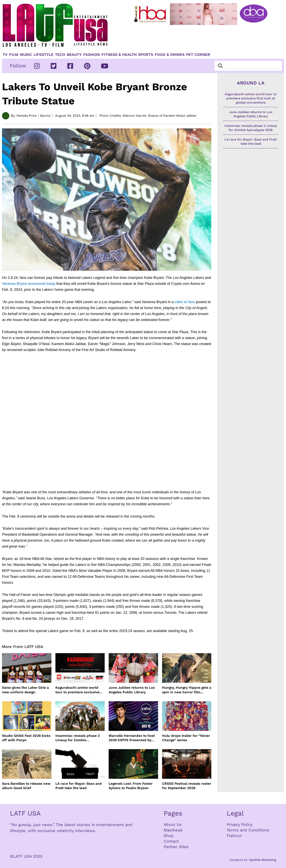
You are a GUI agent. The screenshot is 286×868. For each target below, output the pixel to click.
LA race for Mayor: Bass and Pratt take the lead (79, 786)
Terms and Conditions (248, 830)
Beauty (74, 55)
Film (14, 55)
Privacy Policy (240, 824)
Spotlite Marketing (263, 860)
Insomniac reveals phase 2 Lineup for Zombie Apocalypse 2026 (78, 738)
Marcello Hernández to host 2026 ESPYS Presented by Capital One (132, 738)
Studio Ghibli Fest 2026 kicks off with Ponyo (26, 738)
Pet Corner (198, 55)
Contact (171, 841)
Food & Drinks (170, 55)
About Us (173, 824)
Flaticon (234, 836)
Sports (146, 55)
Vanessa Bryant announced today (29, 284)
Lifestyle (43, 55)
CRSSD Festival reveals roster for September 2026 (187, 786)
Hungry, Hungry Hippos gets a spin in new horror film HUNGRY (187, 690)
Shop (169, 836)
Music (26, 55)
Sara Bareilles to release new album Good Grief (26, 786)
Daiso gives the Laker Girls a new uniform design (25, 690)
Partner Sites (176, 847)
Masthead (173, 830)
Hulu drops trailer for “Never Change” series (186, 738)
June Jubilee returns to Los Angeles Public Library (132, 690)
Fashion (92, 55)
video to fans (185, 302)
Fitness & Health (119, 55)
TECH (60, 55)
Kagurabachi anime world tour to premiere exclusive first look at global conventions (77, 690)
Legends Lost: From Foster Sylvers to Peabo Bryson (131, 786)
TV (5, 55)
